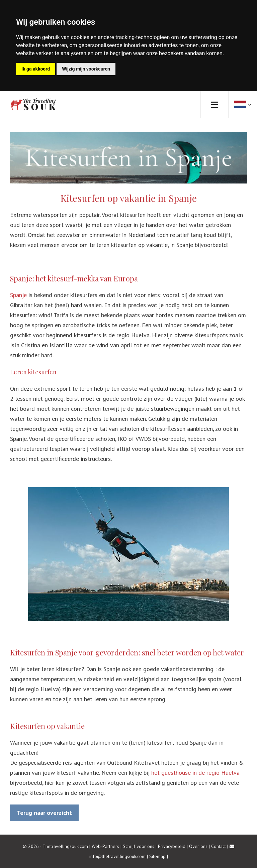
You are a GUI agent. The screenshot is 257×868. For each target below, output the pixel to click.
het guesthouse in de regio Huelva (195, 773)
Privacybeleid (172, 846)
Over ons (198, 846)
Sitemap (157, 856)
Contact (219, 846)
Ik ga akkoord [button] (36, 69)
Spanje (19, 295)
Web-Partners (105, 846)
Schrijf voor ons (139, 846)
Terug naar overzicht (44, 813)
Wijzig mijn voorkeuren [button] (86, 69)
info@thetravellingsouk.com (117, 856)
